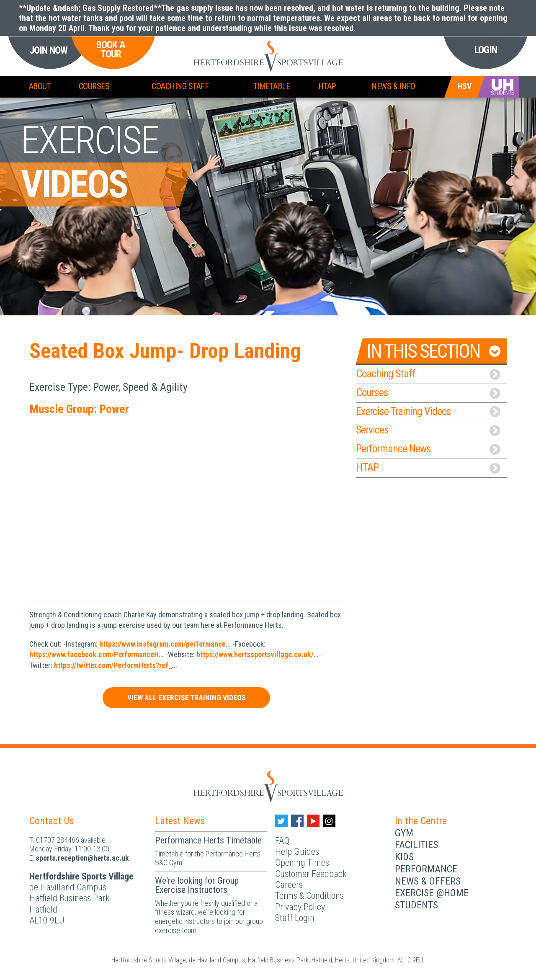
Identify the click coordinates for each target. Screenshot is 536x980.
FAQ (282, 841)
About (40, 86)
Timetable (272, 86)
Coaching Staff (180, 86)
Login (486, 50)
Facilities (416, 845)
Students (416, 905)
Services (428, 430)
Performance (426, 869)
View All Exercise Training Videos (187, 698)
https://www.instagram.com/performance (162, 644)
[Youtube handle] (313, 821)
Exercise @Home (432, 893)
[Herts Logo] (268, 786)
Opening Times (302, 863)
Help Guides (297, 852)
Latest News (180, 821)
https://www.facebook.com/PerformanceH (94, 654)
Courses (94, 86)
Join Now (48, 51)
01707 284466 (58, 840)
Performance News (428, 449)
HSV (465, 86)
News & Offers (428, 881)
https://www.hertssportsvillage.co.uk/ (255, 654)
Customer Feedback (311, 874)
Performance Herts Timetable (208, 840)
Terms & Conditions (309, 896)
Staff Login (295, 918)
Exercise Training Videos (428, 411)
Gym (404, 833)
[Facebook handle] (297, 821)
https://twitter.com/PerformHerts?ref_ (113, 665)
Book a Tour (111, 50)
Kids (404, 857)
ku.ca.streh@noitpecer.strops (82, 858)
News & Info (393, 86)
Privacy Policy (300, 907)
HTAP (327, 86)
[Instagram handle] (329, 821)
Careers (289, 885)
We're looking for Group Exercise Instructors (197, 885)
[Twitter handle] (281, 821)
